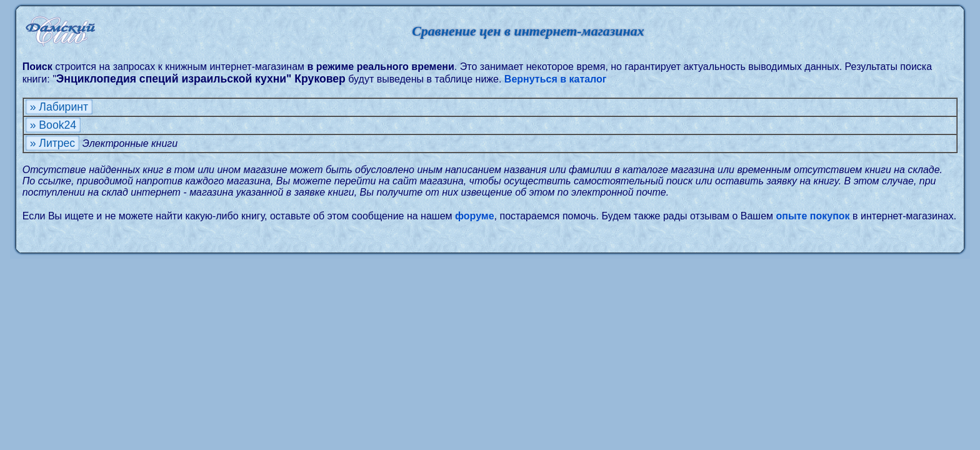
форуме (475, 216)
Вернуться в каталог (556, 79)
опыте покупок (813, 216)
